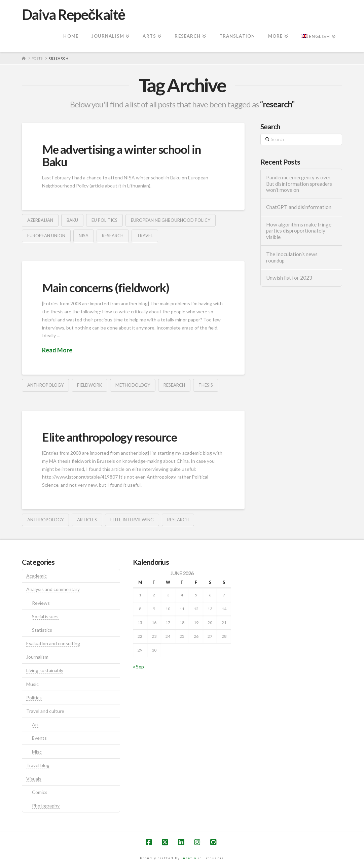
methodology (133, 385)
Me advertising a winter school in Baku (121, 155)
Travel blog (38, 765)
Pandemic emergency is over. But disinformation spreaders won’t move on (299, 184)
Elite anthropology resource (110, 437)
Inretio (189, 858)
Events (39, 738)
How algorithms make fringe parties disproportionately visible (299, 231)
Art (35, 724)
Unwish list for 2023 (289, 278)
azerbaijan (40, 220)
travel (145, 236)
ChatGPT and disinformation (299, 207)
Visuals (34, 779)
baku (72, 220)
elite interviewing (132, 520)
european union (46, 236)
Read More (57, 350)
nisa (84, 236)
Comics (40, 792)
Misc (37, 752)
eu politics (104, 220)
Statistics (42, 630)
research (113, 236)
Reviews (41, 603)
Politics (34, 698)
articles (87, 520)
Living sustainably (45, 670)
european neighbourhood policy (171, 220)
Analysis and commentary (53, 589)
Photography (46, 806)
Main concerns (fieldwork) (105, 287)
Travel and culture (45, 711)
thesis (206, 385)
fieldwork (89, 385)
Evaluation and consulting (53, 643)
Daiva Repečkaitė (74, 14)
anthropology (45, 385)
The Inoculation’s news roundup (292, 257)
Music (32, 684)
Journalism (37, 657)
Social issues (45, 616)
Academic (37, 576)
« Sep (138, 667)
